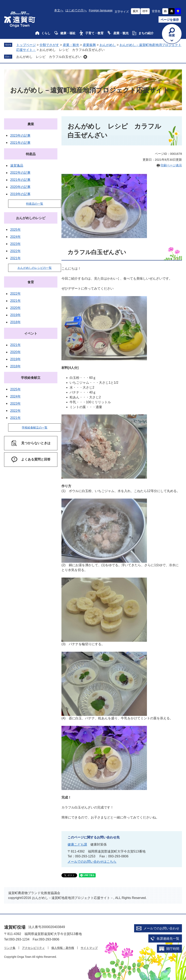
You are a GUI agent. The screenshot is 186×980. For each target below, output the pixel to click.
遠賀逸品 (17, 165)
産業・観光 (121, 33)
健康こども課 (77, 844)
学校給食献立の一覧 (35, 427)
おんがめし (108, 45)
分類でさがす (49, 45)
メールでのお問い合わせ (161, 928)
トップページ (26, 45)
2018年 (15, 322)
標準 (145, 11)
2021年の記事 (20, 143)
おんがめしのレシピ (31, 218)
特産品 (31, 154)
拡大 (136, 11)
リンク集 (10, 948)
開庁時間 (173, 949)
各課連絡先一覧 (168, 939)
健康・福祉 (68, 33)
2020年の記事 (20, 187)
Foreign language (101, 10)
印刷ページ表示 (171, 165)
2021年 (15, 258)
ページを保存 (170, 20)
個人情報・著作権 (63, 948)
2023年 (15, 244)
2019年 (15, 315)
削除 (85, 57)
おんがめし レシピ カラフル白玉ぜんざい (49, 57)
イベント (31, 333)
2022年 (15, 251)
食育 (31, 282)
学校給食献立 (31, 378)
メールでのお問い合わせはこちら (92, 862)
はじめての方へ (76, 10)
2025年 (15, 230)
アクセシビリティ (33, 948)
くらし (46, 33)
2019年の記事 (20, 194)
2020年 (15, 308)
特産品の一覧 (35, 204)
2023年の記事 (20, 136)
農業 (31, 124)
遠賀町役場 (15, 927)
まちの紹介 (146, 33)
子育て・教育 (94, 33)
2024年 (15, 237)
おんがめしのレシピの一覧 (35, 268)
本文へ (59, 10)
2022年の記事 (20, 173)
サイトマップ (89, 948)
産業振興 (89, 45)
